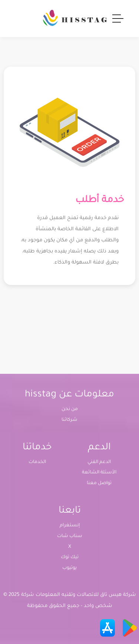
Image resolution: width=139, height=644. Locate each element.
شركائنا (69, 420)
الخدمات (37, 462)
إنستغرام (70, 526)
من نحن (70, 409)
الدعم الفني (99, 462)
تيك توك (70, 557)
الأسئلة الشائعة (99, 473)
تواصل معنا (99, 483)
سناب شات (70, 536)
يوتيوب (69, 568)
